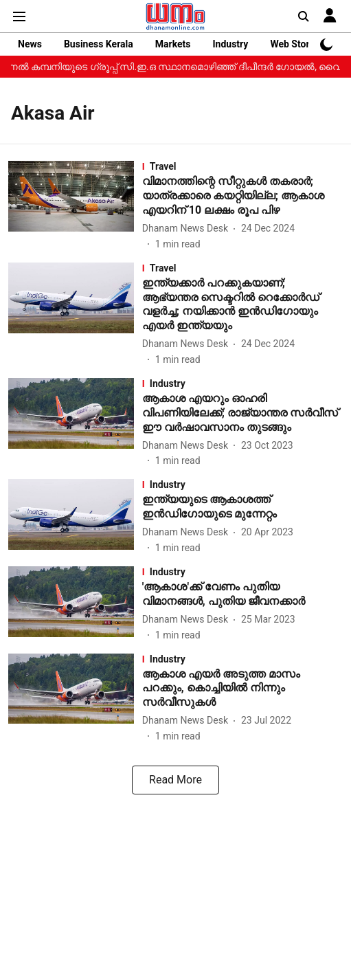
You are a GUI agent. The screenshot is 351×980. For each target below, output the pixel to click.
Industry (230, 44)
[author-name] (188, 229)
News (30, 44)
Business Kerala (99, 44)
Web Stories (296, 44)
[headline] (242, 196)
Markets (173, 44)
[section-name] (242, 166)
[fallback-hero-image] (75, 206)
